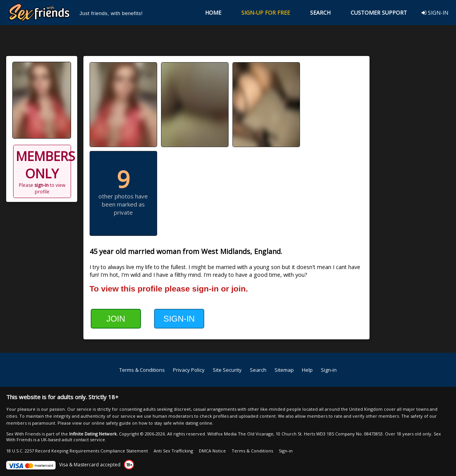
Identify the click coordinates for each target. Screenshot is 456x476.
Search (258, 370)
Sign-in (329, 370)
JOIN (116, 319)
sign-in (42, 185)
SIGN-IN (435, 13)
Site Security (227, 370)
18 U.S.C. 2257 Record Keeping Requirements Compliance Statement (77, 451)
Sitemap (284, 370)
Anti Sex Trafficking (173, 451)
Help (307, 370)
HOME (213, 13)
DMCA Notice (212, 451)
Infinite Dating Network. (93, 434)
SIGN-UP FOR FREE (266, 13)
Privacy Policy (189, 370)
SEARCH (320, 13)
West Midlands (226, 251)
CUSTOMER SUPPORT (379, 13)
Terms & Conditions (142, 370)
